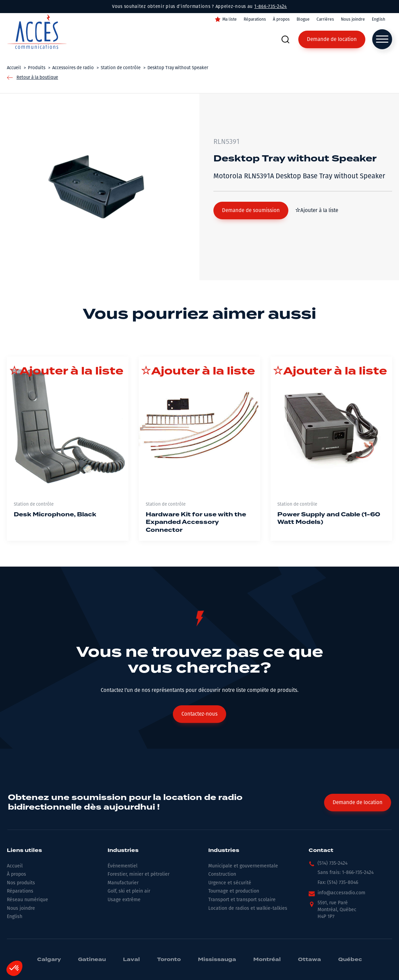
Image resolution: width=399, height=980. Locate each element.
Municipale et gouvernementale (243, 866)
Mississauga (217, 960)
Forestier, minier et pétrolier (138, 874)
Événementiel (123, 866)
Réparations (255, 19)
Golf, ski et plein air (129, 891)
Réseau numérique (27, 900)
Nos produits (21, 883)
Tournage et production (234, 891)
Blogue (303, 19)
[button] (251, 210)
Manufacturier (123, 883)
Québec (350, 960)
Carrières (325, 19)
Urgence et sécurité (230, 883)
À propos (281, 19)
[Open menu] (382, 39)
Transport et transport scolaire (242, 900)
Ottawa (309, 960)
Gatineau (92, 960)
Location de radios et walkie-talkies (248, 908)
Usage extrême (124, 900)
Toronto (169, 960)
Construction (222, 874)
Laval (131, 960)
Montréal (267, 960)
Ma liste (230, 19)
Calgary (49, 960)
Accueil (15, 866)
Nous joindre (353, 19)
